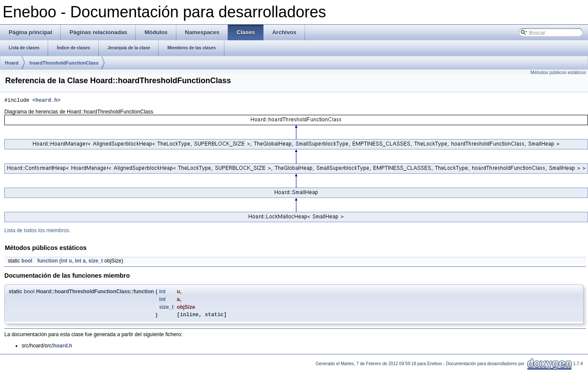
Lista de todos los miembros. (37, 232)
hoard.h (46, 101)
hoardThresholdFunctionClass (64, 63)
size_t (96, 262)
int (64, 262)
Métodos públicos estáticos (558, 72)
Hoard (12, 63)
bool (27, 262)
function (47, 262)
